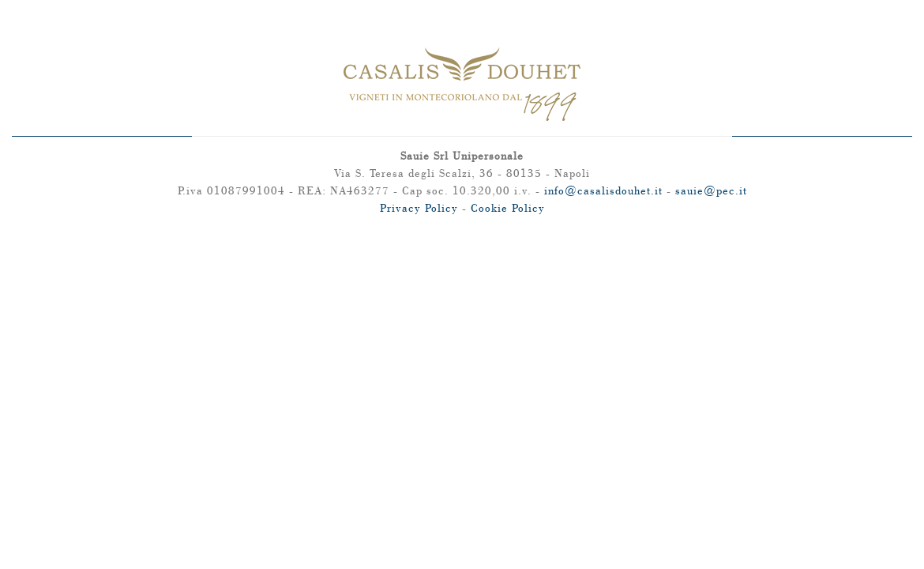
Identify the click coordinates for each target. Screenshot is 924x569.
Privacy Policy (419, 208)
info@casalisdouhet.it (603, 190)
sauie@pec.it (711, 190)
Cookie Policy (508, 208)
